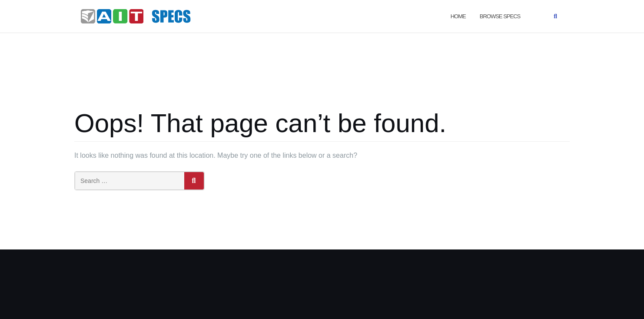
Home (458, 16)
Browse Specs (500, 16)
